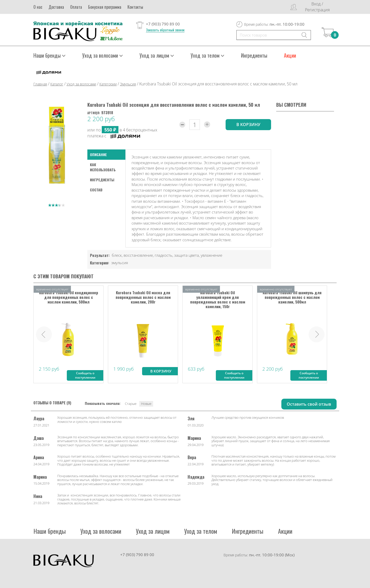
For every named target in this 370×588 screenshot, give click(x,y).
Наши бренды (49, 55)
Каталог (57, 84)
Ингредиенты (254, 55)
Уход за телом (207, 55)
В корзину (161, 371)
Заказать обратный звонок (165, 30)
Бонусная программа (105, 7)
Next (317, 334)
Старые (131, 404)
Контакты (135, 7)
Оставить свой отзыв (309, 404)
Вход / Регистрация (317, 7)
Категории (108, 84)
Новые (146, 404)
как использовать (103, 167)
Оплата (76, 7)
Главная (40, 84)
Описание (98, 154)
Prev (44, 334)
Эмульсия (128, 84)
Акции (290, 55)
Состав (96, 190)
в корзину (248, 124)
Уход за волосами (103, 55)
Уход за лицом (157, 55)
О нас (38, 7)
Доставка (56, 7)
